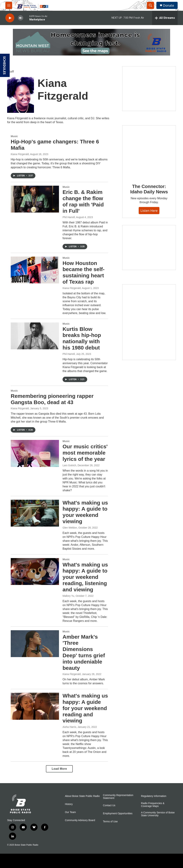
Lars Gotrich (69, 465)
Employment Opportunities (118, 813)
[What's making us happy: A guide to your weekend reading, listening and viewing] (35, 572)
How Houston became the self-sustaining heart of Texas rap (84, 272)
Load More (59, 769)
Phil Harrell (69, 217)
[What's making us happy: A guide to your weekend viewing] (35, 513)
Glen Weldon (70, 528)
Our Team (70, 812)
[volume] (21, 18)
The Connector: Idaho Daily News (149, 189)
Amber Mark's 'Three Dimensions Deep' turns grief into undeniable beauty (84, 652)
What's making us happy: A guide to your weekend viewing (85, 512)
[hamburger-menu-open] (9, 5)
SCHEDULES (4, 65)
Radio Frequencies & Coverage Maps (153, 805)
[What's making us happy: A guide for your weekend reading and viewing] (35, 706)
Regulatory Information (154, 796)
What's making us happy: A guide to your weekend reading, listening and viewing (85, 577)
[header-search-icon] (150, 5)
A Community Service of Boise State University (158, 814)
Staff (11, 72)
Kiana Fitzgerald (20, 154)
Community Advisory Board (80, 820)
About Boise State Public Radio (82, 796)
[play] (10, 18)
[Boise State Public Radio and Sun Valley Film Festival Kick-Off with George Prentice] (149, 89)
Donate (169, 5)
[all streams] (165, 18)
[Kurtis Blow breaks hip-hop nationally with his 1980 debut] (35, 336)
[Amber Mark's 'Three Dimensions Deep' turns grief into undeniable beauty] (35, 644)
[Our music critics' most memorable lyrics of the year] (35, 453)
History (69, 804)
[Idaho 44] (149, 247)
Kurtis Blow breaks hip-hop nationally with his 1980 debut (82, 338)
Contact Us (109, 805)
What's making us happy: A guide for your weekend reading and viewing (85, 708)
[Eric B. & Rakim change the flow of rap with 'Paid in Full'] (35, 199)
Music (14, 136)
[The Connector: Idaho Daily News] (149, 152)
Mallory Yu (68, 596)
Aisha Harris (69, 727)
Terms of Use (110, 822)
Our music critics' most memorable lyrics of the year (85, 453)
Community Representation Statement (118, 797)
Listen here (149, 211)
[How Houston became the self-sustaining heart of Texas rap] (35, 270)
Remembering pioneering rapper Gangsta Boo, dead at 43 (52, 399)
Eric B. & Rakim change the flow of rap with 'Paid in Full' (83, 201)
